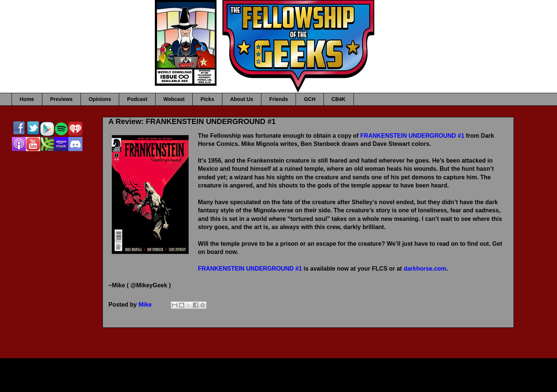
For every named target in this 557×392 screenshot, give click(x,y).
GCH (310, 99)
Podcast (137, 99)
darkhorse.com (425, 269)
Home (27, 99)
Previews (61, 99)
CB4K (339, 99)
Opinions (100, 99)
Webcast (174, 99)
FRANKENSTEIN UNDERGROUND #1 (412, 136)
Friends (279, 99)
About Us (242, 99)
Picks (207, 99)
